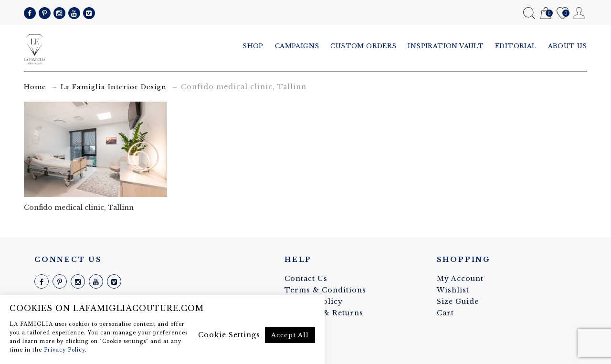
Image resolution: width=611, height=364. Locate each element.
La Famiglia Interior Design (114, 87)
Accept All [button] (290, 335)
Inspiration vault (446, 46)
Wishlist (563, 14)
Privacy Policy (64, 350)
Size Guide (458, 302)
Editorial (516, 46)
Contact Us (306, 279)
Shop (253, 46)
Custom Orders (363, 46)
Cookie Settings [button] (229, 335)
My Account (579, 13)
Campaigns (297, 46)
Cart (546, 14)
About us (568, 46)
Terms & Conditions (325, 290)
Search (529, 13)
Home (35, 87)
